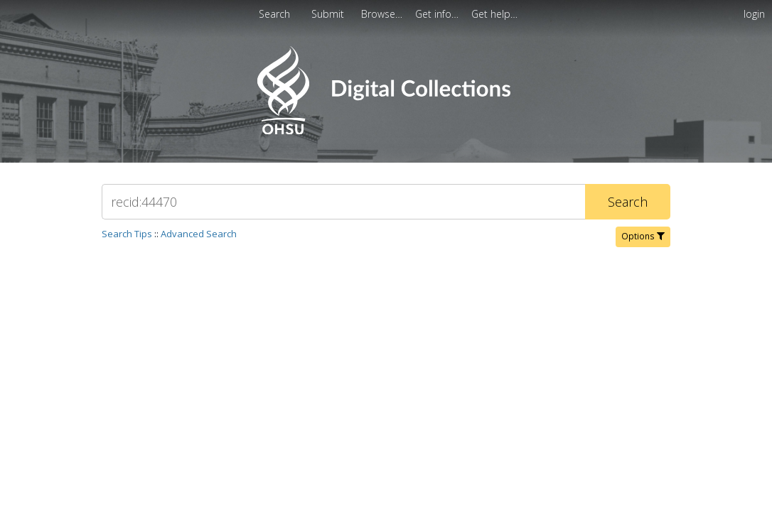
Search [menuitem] (274, 14)
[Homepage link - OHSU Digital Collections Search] (386, 131)
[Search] (343, 202)
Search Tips (127, 234)
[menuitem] (383, 14)
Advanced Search (199, 234)
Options (643, 236)
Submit (329, 14)
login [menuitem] (754, 14)
